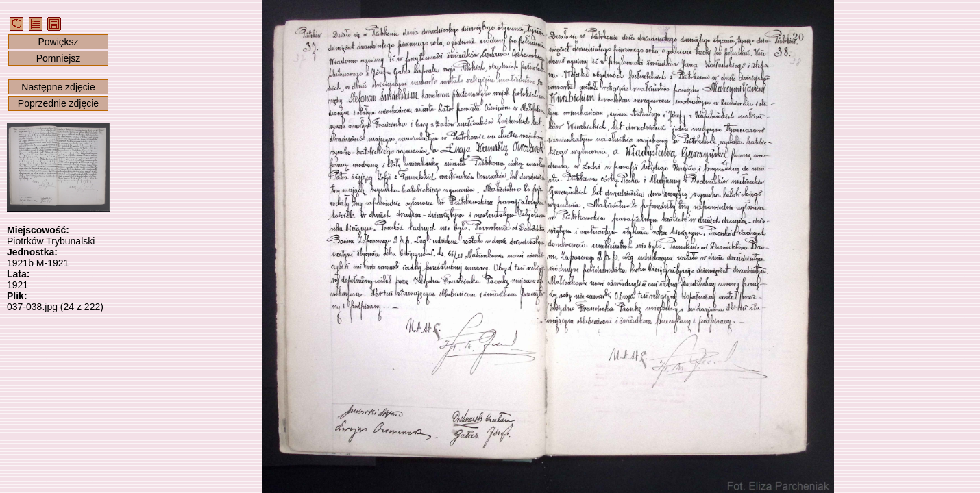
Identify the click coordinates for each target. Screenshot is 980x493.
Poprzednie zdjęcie (58, 103)
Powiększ (58, 42)
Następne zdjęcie (58, 87)
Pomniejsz (59, 58)
